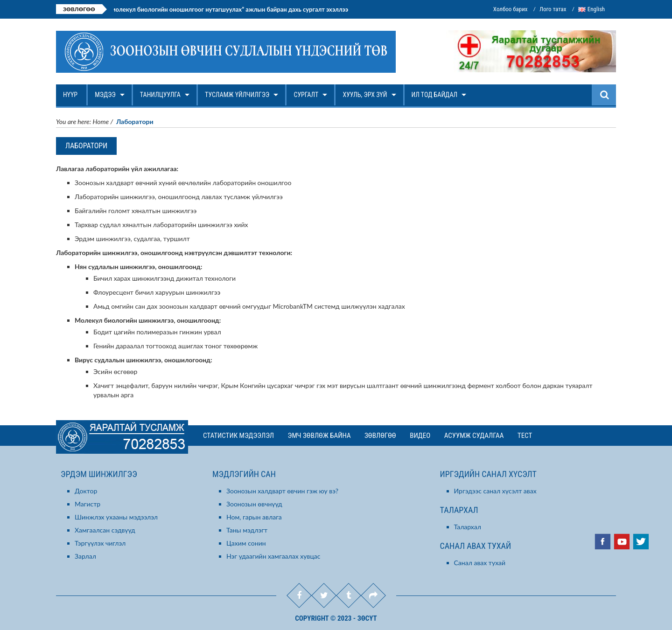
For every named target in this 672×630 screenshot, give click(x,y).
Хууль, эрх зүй (366, 98)
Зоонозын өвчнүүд (254, 504)
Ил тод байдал (436, 98)
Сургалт (307, 98)
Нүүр (71, 98)
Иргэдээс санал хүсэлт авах (495, 491)
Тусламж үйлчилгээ (238, 98)
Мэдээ (106, 98)
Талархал (468, 527)
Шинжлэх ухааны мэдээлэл (116, 517)
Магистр (87, 504)
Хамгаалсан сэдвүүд (105, 530)
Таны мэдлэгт (247, 530)
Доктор (86, 491)
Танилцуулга (161, 98)
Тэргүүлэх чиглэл (100, 543)
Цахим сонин (246, 543)
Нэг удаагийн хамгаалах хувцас (273, 556)
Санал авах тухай (480, 563)
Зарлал (85, 556)
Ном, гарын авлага (254, 517)
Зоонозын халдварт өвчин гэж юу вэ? (282, 491)
